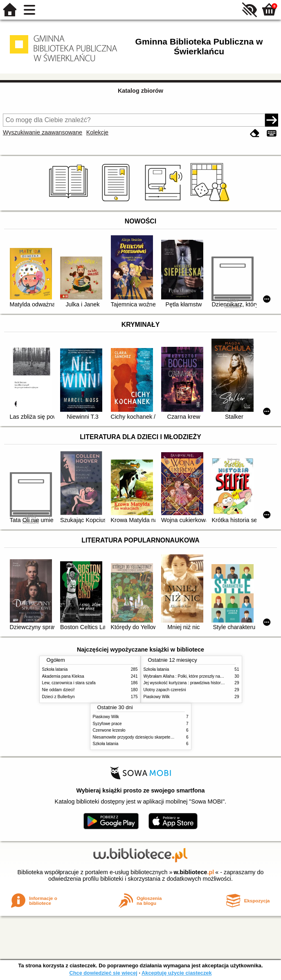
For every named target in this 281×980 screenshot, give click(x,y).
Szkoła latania (55, 669)
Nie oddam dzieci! (58, 690)
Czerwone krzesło (109, 730)
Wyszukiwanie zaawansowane (43, 132)
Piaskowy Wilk (157, 697)
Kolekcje (97, 132)
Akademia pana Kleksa (63, 676)
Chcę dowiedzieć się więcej (103, 973)
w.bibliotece (194, 872)
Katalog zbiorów (140, 91)
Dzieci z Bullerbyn (58, 697)
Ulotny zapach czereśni (165, 690)
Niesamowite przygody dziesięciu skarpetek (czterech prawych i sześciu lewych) (166, 737)
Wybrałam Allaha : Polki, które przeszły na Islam (187, 676)
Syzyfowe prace (107, 724)
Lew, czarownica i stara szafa (69, 683)
